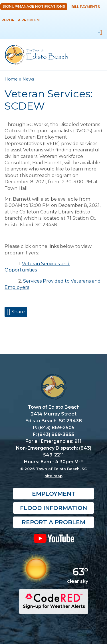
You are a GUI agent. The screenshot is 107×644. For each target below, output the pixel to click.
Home (11, 79)
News (28, 79)
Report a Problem (21, 20)
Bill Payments (86, 7)
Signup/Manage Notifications (34, 6)
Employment (54, 494)
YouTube (53, 538)
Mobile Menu (99, 30)
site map (54, 476)
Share (18, 312)
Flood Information (53, 508)
